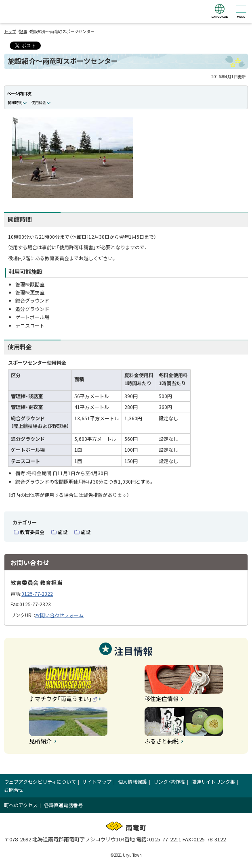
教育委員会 (32, 532)
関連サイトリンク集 (213, 781)
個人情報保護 (132, 781)
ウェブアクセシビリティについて (40, 781)
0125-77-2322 (37, 594)
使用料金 (39, 102)
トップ (10, 31)
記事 (23, 31)
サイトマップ (97, 781)
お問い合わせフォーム (59, 615)
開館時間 (15, 102)
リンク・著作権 (169, 781)
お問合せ (14, 790)
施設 (63, 532)
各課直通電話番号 (63, 805)
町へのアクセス (21, 805)
